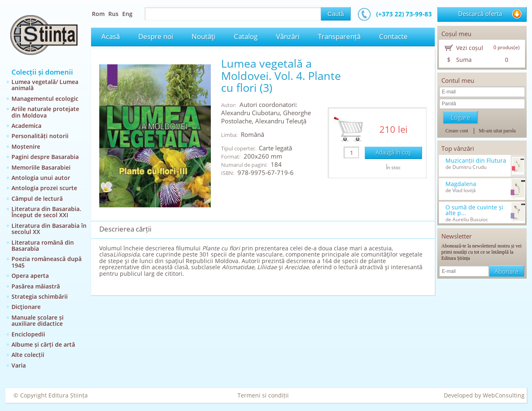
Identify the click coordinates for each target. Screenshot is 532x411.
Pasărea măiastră (36, 286)
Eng (127, 14)
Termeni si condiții (263, 395)
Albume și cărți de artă (43, 344)
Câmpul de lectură (37, 199)
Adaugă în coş (393, 152)
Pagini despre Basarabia (45, 157)
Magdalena (461, 184)
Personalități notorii (40, 136)
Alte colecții (28, 355)
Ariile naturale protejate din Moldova (45, 112)
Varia (19, 365)
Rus (113, 14)
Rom (98, 14)
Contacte (393, 36)
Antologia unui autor (41, 178)
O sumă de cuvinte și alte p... (474, 210)
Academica (26, 126)
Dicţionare (26, 307)
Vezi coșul (470, 48)
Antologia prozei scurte (44, 188)
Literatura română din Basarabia (43, 245)
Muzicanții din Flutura (476, 161)
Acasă (111, 36)
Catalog (246, 36)
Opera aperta (30, 276)
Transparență (339, 36)
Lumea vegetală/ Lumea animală (45, 85)
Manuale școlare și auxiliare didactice (38, 320)
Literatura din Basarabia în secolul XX (49, 229)
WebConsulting (504, 395)
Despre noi (156, 36)
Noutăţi (203, 36)
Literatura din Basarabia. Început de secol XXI (46, 212)
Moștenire (26, 146)
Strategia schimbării (40, 296)
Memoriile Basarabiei (41, 167)
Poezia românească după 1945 (47, 262)
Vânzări (288, 36)
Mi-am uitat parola (497, 131)
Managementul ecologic (45, 99)
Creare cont (457, 131)
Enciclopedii (28, 334)
